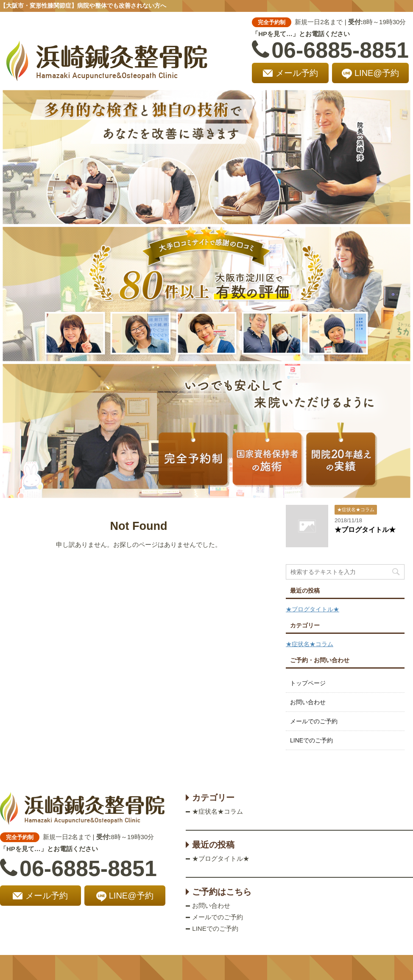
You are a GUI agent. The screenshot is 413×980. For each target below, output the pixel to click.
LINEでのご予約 (311, 740)
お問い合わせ (308, 702)
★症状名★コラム (310, 644)
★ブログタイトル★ (365, 530)
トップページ (308, 683)
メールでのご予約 (314, 721)
